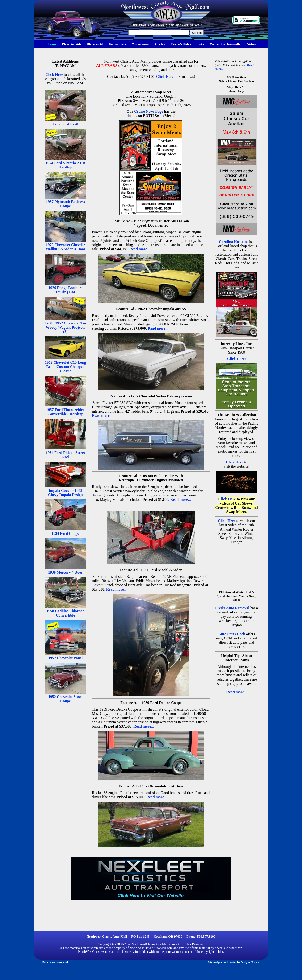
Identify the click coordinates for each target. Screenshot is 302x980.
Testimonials (117, 44)
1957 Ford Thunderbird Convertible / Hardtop (65, 412)
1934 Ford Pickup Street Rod (65, 455)
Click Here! (237, 359)
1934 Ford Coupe (65, 533)
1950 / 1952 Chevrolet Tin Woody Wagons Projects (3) (65, 327)
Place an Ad (95, 44)
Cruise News (140, 44)
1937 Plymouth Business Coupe (65, 204)
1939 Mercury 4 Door (65, 572)
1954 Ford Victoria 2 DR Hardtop (65, 165)
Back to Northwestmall (55, 962)
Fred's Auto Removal (232, 608)
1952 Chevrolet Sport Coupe (65, 699)
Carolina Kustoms (233, 242)
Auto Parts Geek (232, 634)
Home (52, 44)
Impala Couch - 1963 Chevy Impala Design (65, 493)
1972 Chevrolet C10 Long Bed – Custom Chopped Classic (65, 367)
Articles (160, 44)
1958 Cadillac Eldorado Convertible (65, 613)
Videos (252, 44)
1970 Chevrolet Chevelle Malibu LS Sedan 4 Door (65, 247)
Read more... (140, 249)
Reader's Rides (181, 44)
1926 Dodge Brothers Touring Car (66, 290)
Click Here (54, 75)
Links (200, 44)
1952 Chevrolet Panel (65, 658)
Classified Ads (72, 44)
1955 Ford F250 (66, 124)
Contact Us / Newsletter (226, 44)
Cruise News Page (149, 111)
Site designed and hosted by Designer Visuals (234, 962)
